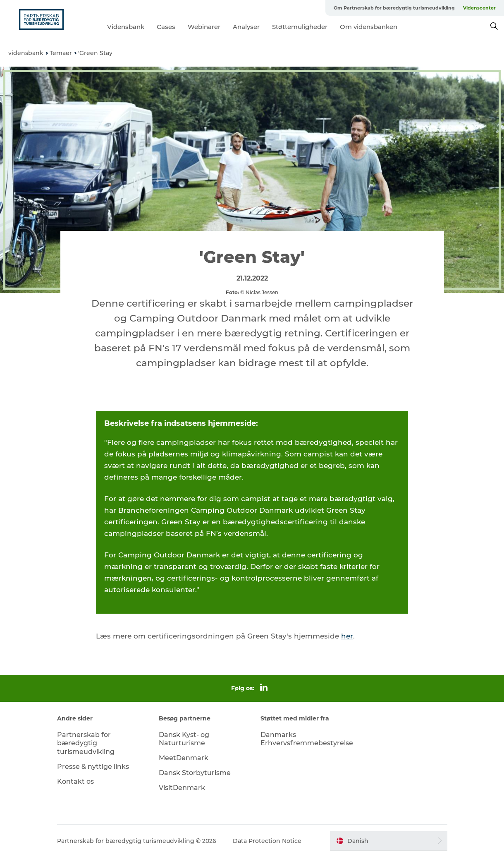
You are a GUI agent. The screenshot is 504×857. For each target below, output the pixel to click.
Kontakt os (75, 781)
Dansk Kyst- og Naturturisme (184, 739)
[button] (388, 841)
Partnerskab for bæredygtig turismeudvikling (86, 743)
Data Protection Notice (267, 841)
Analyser (246, 27)
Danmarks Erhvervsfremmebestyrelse (307, 739)
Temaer (61, 53)
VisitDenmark (182, 788)
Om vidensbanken (369, 27)
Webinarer (204, 27)
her (347, 636)
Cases (166, 27)
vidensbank (26, 53)
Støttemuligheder (300, 27)
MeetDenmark (184, 758)
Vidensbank (126, 27)
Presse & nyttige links (93, 767)
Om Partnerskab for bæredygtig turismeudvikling (394, 8)
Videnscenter (479, 8)
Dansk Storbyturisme (195, 773)
